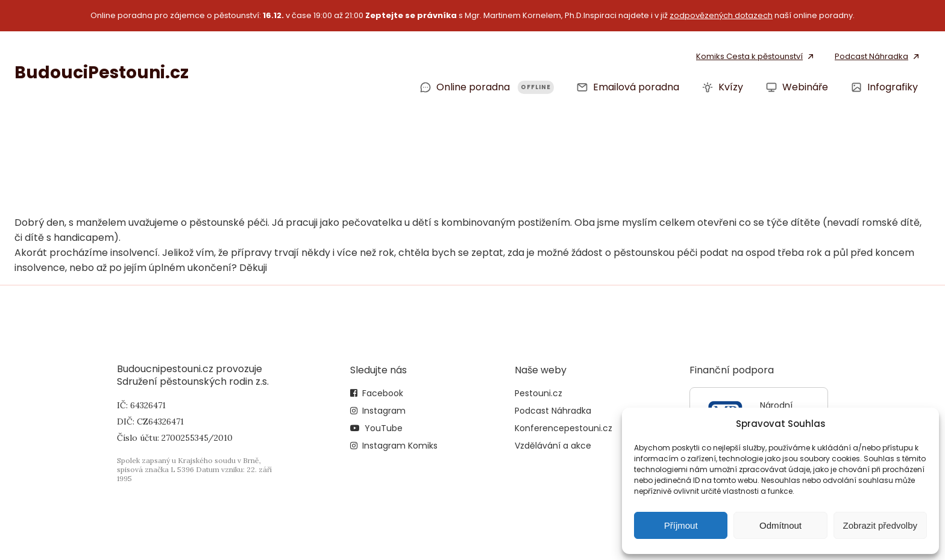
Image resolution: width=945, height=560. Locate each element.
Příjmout (681, 525)
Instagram (384, 411)
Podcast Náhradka (553, 411)
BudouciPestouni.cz (102, 73)
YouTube (384, 428)
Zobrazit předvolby (880, 525)
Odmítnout (780, 525)
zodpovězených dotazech (721, 15)
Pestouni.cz (538, 393)
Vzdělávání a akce (553, 446)
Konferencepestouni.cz (564, 428)
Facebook (383, 393)
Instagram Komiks (400, 446)
